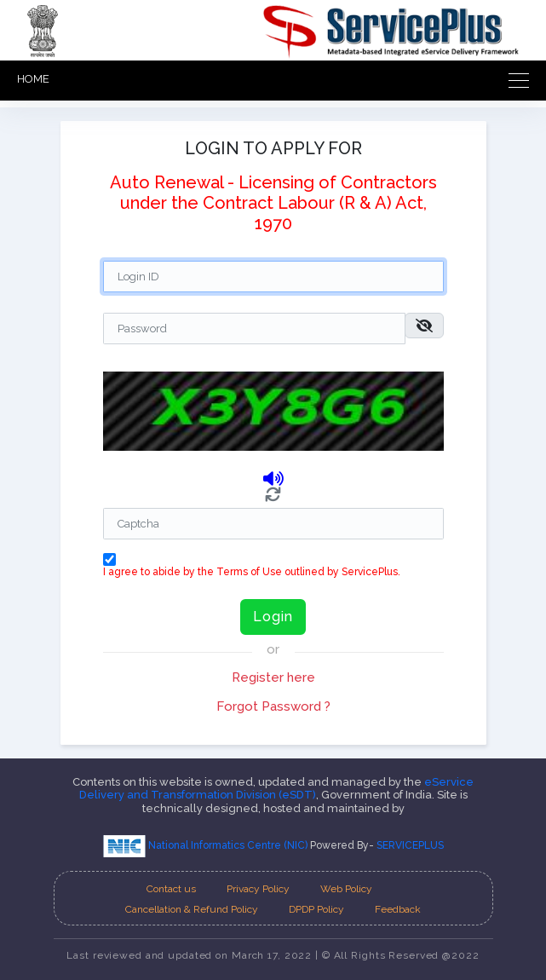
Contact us (171, 889)
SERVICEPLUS (410, 845)
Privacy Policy (258, 889)
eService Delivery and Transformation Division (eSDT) (277, 789)
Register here (273, 677)
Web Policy (346, 889)
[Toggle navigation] (514, 81)
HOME (33, 79)
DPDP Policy (316, 909)
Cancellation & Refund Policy (192, 909)
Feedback (398, 909)
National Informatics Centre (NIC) (207, 845)
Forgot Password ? (273, 706)
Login (273, 617)
